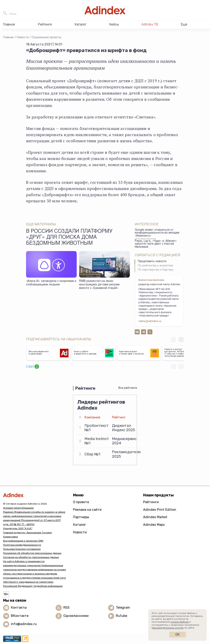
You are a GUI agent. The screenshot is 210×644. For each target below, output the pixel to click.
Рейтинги (151, 502)
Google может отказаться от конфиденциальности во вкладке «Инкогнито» (157, 233)
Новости (23, 37)
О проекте (81, 502)
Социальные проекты (47, 37)
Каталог (79, 525)
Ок (177, 634)
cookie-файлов (180, 622)
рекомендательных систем (168, 628)
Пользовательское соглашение (22, 549)
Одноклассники (76, 616)
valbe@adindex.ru (150, 321)
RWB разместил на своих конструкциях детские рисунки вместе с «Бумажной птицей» (99, 285)
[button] (181, 340)
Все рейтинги (128, 388)
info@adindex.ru (24, 624)
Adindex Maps (154, 525)
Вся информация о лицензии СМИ (23, 541)
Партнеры (81, 517)
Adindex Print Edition (160, 510)
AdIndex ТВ (150, 24)
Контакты (19, 608)
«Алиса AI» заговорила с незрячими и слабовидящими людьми (51, 283)
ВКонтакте (20, 616)
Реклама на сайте (87, 510)
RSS (66, 608)
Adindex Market (155, 517)
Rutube (122, 616)
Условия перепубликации (18, 508)
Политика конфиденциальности (22, 545)
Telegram (123, 608)
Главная (8, 37)
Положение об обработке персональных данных (32, 553)
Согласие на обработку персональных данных (31, 557)
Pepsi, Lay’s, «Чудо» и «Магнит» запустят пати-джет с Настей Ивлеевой (156, 244)
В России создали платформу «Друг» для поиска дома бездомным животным (69, 238)
